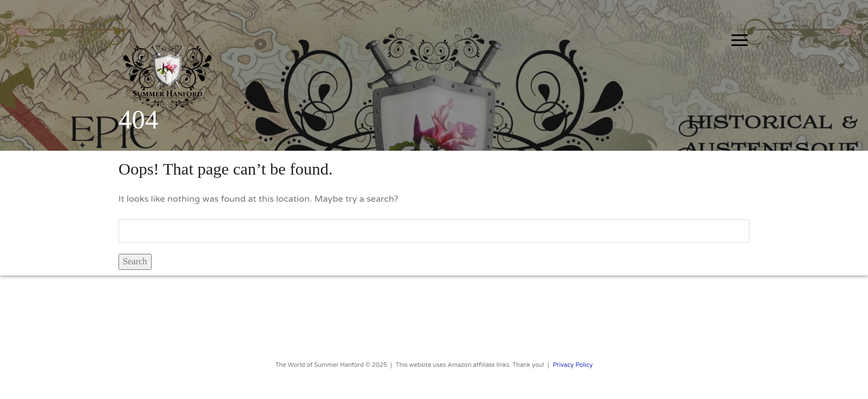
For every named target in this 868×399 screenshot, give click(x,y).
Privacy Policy (573, 365)
